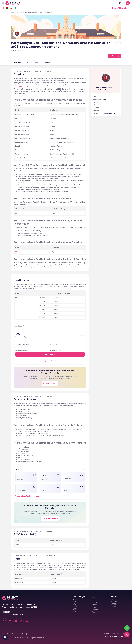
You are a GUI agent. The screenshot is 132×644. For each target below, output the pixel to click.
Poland (94, 612)
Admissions (47, 63)
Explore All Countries (120, 8)
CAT (112, 599)
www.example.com (109, 114)
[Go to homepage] (15, 3)
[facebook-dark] (4, 621)
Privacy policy (7, 634)
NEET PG (114, 604)
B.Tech (75, 599)
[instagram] (27, 621)
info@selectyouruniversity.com (14, 614)
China (94, 607)
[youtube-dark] (10, 621)
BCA (74, 609)
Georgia (95, 602)
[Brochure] (82, 335)
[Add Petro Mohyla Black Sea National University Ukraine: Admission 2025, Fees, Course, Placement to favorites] (118, 43)
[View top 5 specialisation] (50, 361)
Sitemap (24, 634)
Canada (95, 610)
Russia (94, 605)
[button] (50, 469)
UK (93, 600)
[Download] (18, 56)
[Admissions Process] (29, 496)
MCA (74, 604)
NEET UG (114, 607)
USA (93, 597)
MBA (74, 602)
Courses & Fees (32, 63)
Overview (17, 62)
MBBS (75, 607)
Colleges (14, 13)
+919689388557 (8, 612)
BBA (74, 612)
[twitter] (21, 621)
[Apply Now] (114, 56)
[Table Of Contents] (5, 637)
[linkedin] (16, 621)
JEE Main (114, 602)
